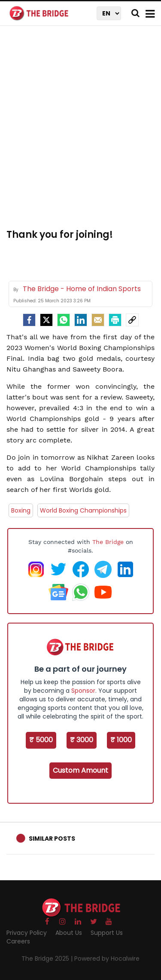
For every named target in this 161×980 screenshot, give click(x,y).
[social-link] (132, 320)
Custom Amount (80, 770)
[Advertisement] (80, 132)
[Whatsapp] (64, 320)
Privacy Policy (27, 933)
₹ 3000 (82, 740)
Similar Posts (52, 839)
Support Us (107, 933)
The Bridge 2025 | (48, 958)
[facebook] (29, 320)
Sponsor (83, 691)
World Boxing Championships (83, 510)
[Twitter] (46, 320)
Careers (18, 941)
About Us (69, 933)
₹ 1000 (121, 740)
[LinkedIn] (81, 320)
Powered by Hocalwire (107, 958)
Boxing (21, 510)
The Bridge (108, 542)
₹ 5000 (41, 740)
